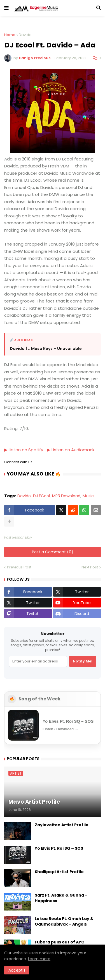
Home (10, 35)
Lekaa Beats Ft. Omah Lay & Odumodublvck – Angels (64, 921)
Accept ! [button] (17, 970)
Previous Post (19, 567)
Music (88, 496)
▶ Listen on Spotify (24, 450)
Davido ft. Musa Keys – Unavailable (46, 349)
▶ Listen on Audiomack (71, 450)
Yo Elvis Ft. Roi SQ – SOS (59, 848)
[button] (6, 8)
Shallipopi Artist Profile (59, 872)
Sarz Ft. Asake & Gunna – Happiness (61, 898)
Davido (25, 35)
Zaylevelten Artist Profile (62, 825)
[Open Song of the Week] (53, 725)
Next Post (90, 567)
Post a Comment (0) (53, 552)
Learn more (39, 959)
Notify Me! (83, 661)
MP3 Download (66, 496)
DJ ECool (41, 496)
